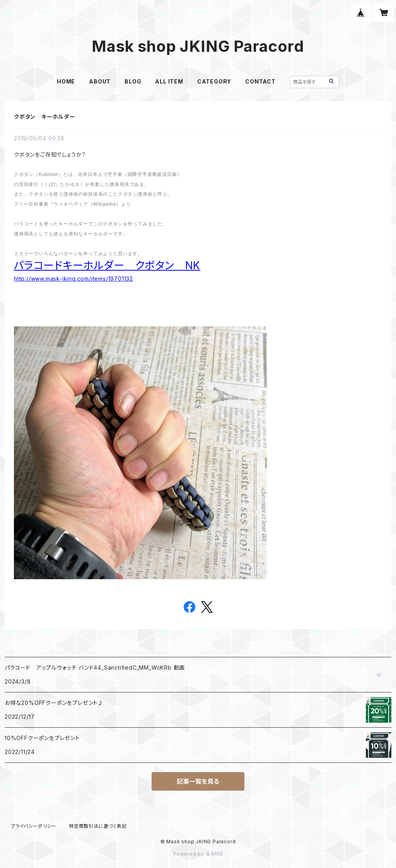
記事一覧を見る (198, 781)
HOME (66, 81)
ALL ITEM (169, 81)
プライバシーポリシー (34, 826)
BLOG (133, 81)
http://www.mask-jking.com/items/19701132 (73, 279)
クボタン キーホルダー (45, 117)
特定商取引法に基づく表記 (98, 826)
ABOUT (100, 81)
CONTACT (260, 81)
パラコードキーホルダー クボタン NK (107, 265)
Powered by (198, 854)
